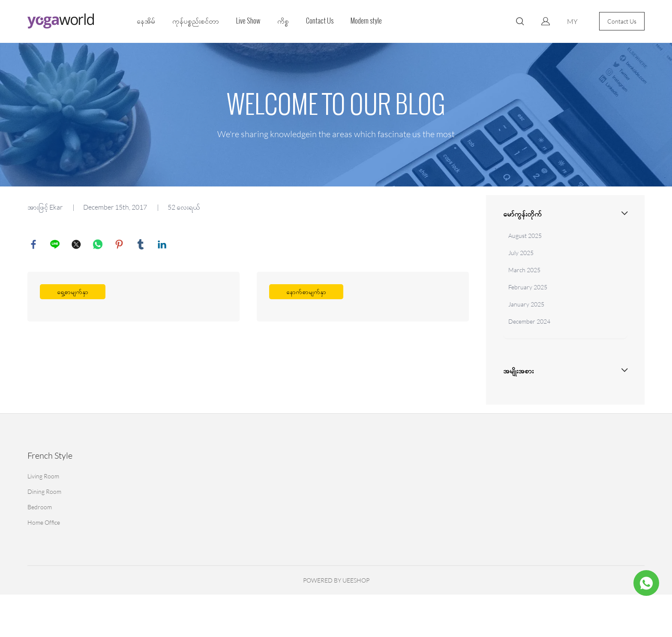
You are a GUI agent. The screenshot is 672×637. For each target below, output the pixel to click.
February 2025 (528, 287)
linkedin (162, 245)
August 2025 (525, 236)
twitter (77, 245)
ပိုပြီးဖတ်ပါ (133, 297)
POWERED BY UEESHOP (336, 580)
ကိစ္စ (283, 21)
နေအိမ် (146, 21)
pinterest (120, 245)
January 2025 (526, 304)
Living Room (43, 476)
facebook (34, 245)
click (336, 115)
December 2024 (529, 321)
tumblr (141, 245)
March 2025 (524, 270)
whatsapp (98, 245)
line (55, 245)
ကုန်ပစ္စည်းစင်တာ (196, 21)
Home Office (44, 522)
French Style (50, 455)
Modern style (366, 21)
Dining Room (44, 491)
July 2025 (521, 253)
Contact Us (320, 21)
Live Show (248, 21)
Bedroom (40, 507)
